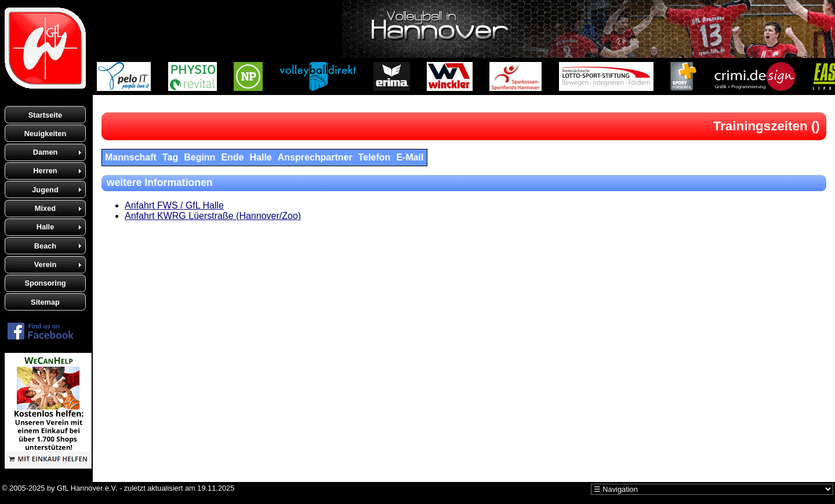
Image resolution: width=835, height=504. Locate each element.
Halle (46, 227)
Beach (45, 246)
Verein (45, 264)
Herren (45, 171)
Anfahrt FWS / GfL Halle (174, 205)
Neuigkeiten (46, 134)
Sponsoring (45, 283)
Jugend (45, 190)
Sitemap (45, 302)
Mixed (45, 208)
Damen (46, 152)
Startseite (45, 115)
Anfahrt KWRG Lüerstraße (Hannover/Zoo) (213, 216)
